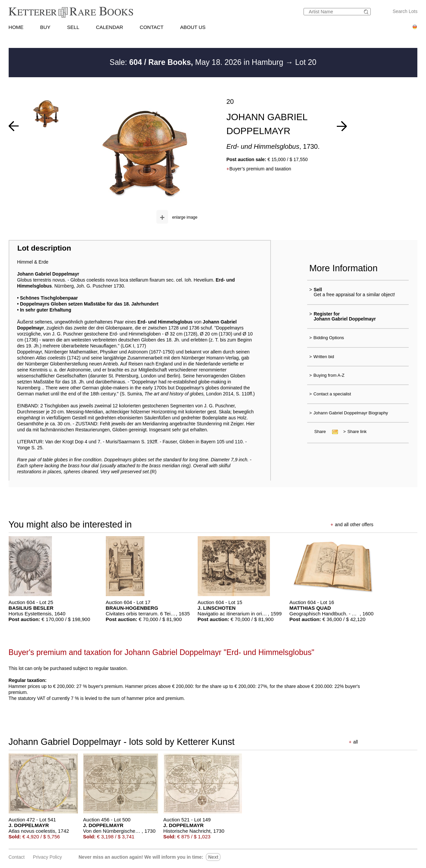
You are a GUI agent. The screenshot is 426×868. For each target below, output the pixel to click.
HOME (16, 27)
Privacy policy (47, 857)
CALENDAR (109, 27)
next (213, 857)
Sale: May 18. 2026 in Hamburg (197, 62)
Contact (17, 857)
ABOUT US (193, 27)
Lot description (44, 248)
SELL (73, 27)
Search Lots (405, 11)
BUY (45, 27)
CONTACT (152, 27)
